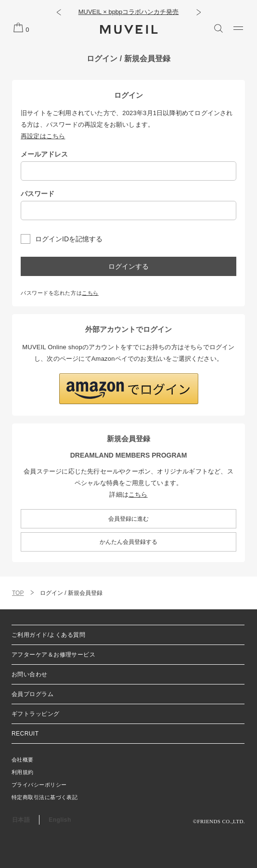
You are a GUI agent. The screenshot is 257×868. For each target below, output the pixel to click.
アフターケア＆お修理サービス (53, 655)
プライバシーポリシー (39, 785)
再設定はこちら (43, 136)
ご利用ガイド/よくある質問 (48, 635)
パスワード (38, 194)
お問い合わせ (30, 674)
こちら (90, 293)
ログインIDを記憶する (69, 239)
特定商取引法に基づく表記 (45, 797)
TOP (18, 593)
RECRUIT (25, 734)
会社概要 (23, 760)
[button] (58, 12)
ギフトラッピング (36, 714)
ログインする (128, 266)
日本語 (21, 820)
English (60, 820)
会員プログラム (32, 694)
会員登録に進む (128, 519)
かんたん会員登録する (128, 542)
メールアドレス (44, 154)
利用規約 (23, 772)
